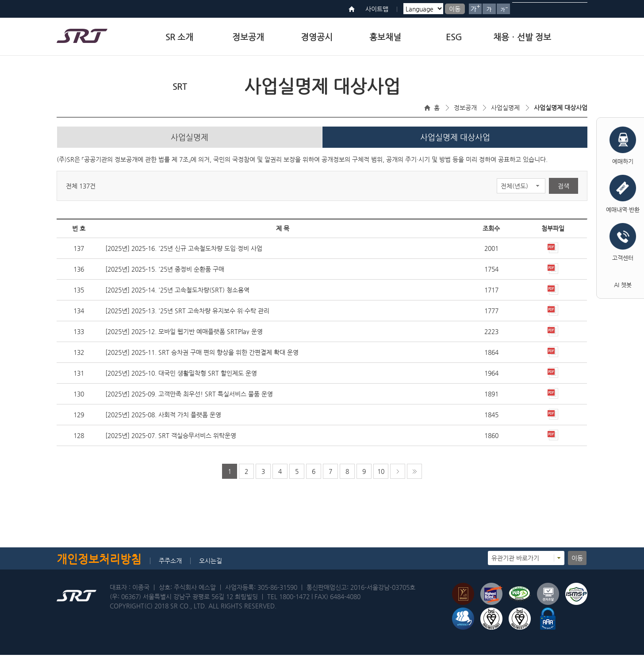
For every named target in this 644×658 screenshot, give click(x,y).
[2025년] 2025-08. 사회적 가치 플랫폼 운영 (163, 418)
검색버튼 (577, 9)
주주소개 (170, 564)
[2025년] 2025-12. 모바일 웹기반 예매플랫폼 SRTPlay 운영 (184, 335)
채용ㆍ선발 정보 (522, 37)
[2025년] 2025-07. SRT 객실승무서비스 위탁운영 (171, 439)
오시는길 (211, 564)
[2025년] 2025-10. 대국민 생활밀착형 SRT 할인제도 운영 (181, 376)
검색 (563, 189)
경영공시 (317, 37)
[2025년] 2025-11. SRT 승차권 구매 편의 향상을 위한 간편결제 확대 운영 (202, 355)
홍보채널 (385, 37)
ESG (454, 37)
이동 (455, 9)
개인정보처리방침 (99, 562)
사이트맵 (377, 9)
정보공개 (248, 37)
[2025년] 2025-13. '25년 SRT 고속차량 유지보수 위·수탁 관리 (187, 314)
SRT (180, 87)
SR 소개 (179, 37)
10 (381, 474)
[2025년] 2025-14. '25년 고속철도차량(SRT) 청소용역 (177, 293)
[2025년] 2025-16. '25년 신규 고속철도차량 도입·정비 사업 (184, 251)
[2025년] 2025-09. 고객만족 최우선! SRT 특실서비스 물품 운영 (189, 397)
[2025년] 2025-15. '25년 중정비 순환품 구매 (165, 272)
